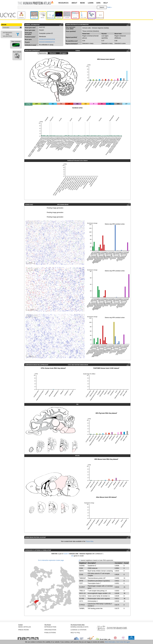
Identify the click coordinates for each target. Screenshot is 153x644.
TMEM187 (83, 578)
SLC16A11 (83, 596)
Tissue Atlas (90, 541)
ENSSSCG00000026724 (47, 42)
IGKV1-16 (82, 593)
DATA (98, 3)
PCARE (82, 599)
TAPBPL (82, 608)
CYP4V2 (82, 605)
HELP (106, 3)
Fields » (109, 7)
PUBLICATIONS (50, 633)
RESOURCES (64, 3)
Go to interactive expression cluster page (51, 560)
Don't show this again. (123, 642)
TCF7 (81, 583)
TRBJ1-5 (82, 591)
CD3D (81, 575)
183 (72, 556)
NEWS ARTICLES (25, 627)
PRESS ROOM (24, 630)
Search (102, 7)
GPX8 (81, 581)
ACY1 (81, 601)
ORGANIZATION (50, 630)
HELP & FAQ (75, 633)
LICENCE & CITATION (78, 630)
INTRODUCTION (50, 627)
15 (79, 560)
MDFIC (82, 571)
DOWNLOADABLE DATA (79, 627)
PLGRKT (82, 587)
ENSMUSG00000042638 (47, 39)
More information (110, 642)
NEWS (83, 3)
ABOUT (74, 3)
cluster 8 (66, 554)
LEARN (91, 3)
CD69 (81, 568)
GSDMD (82, 566)
